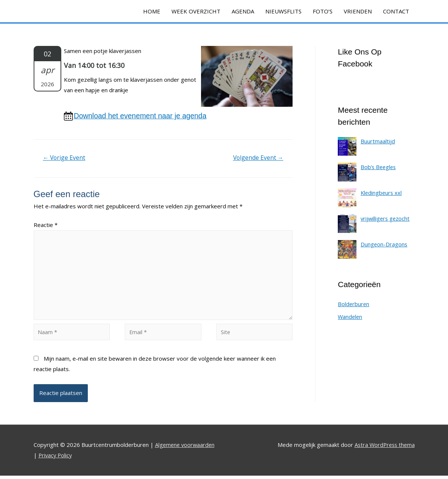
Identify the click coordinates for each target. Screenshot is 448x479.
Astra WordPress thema (383, 448)
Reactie (46, 225)
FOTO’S (323, 11)
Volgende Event (257, 158)
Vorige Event (65, 158)
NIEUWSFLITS (283, 11)
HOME (152, 11)
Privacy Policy (56, 458)
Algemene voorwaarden (186, 448)
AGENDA (243, 11)
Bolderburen (354, 305)
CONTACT (396, 11)
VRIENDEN (358, 11)
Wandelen (350, 317)
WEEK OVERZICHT (196, 11)
